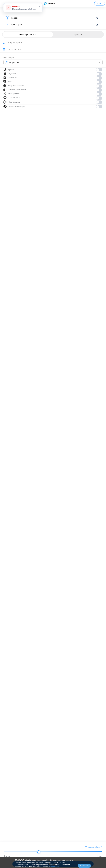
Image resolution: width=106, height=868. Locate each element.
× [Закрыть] (40, 6)
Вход (100, 3)
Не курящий (11, 94)
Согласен (84, 866)
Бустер (10, 74)
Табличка (10, 78)
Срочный (78, 34)
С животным (12, 98)
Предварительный (28, 34)
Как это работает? (95, 847)
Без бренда (12, 102)
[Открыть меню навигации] (3, 3)
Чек (8, 82)
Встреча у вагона (14, 86)
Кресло (9, 69)
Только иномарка (14, 107)
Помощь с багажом (15, 90)
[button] (53, 62)
